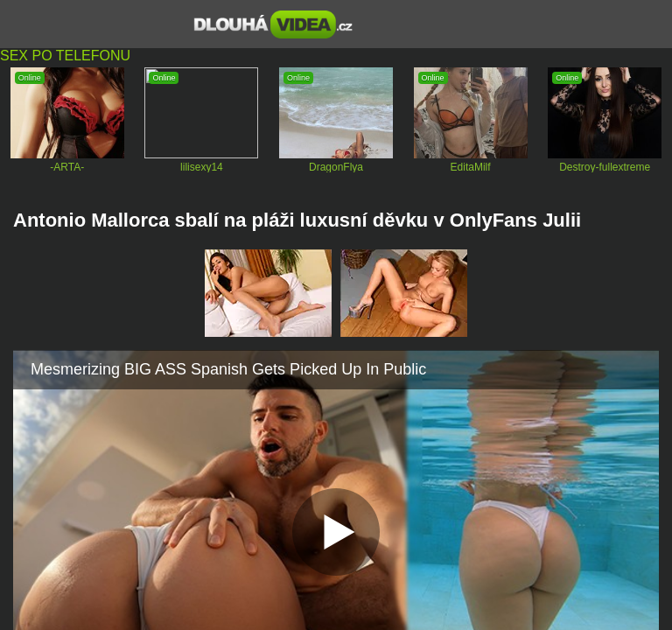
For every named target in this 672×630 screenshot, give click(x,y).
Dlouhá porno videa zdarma (273, 24)
